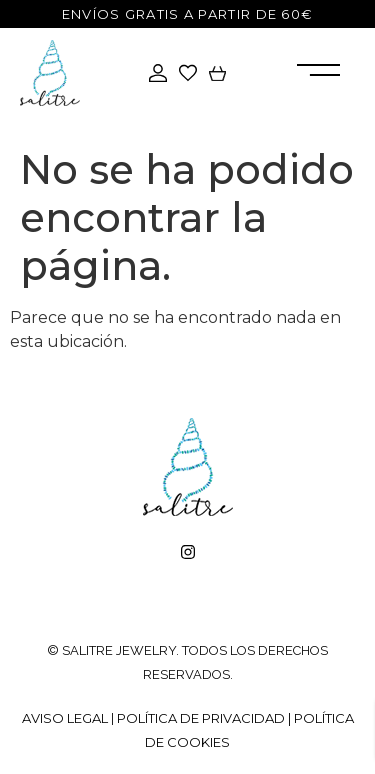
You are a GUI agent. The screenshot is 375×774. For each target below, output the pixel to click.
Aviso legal (65, 718)
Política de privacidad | (205, 718)
